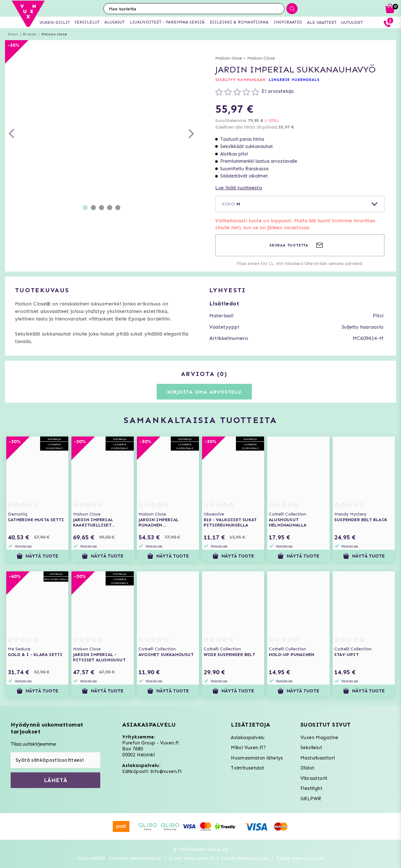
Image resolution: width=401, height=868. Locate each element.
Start (13, 34)
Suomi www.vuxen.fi (192, 858)
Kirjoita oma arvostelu (204, 392)
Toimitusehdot (247, 768)
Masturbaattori (318, 758)
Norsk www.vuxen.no (245, 858)
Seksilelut (311, 748)
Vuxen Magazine (320, 738)
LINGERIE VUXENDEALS (294, 80)
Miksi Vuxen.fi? (248, 748)
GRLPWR (311, 799)
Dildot (307, 768)
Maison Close (261, 58)
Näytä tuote (37, 556)
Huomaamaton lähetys (257, 758)
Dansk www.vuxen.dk (300, 858)
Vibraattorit (314, 778)
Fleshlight (311, 788)
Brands (30, 34)
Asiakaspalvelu (248, 738)
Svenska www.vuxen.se (135, 858)
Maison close (54, 34)
